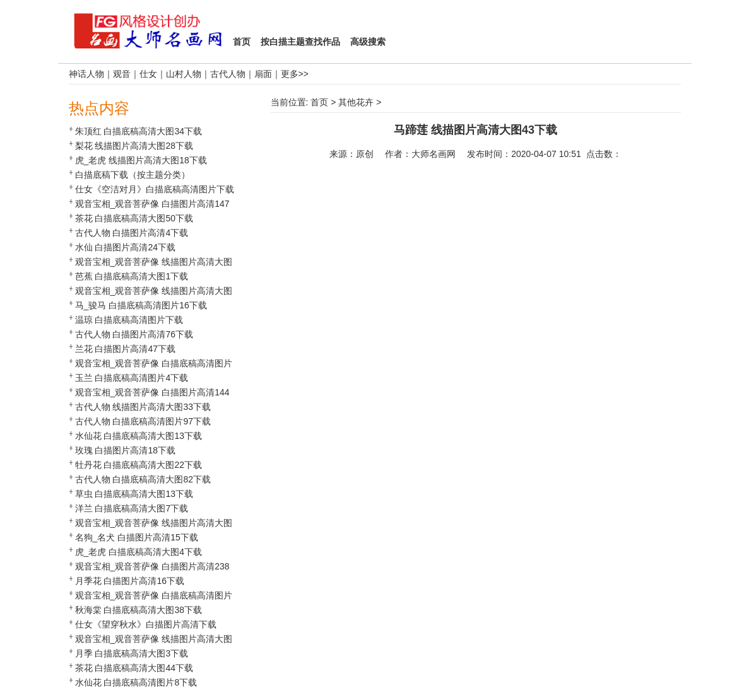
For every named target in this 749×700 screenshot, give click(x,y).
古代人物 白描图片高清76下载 (134, 334)
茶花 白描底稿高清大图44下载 (134, 668)
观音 (122, 74)
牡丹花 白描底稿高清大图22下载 (139, 465)
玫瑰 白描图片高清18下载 (125, 450)
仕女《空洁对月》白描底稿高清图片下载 (155, 189)
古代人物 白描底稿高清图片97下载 (143, 421)
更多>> (295, 74)
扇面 (263, 74)
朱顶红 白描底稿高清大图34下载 (139, 131)
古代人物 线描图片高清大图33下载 (143, 407)
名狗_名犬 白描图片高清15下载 (137, 537)
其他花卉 (356, 102)
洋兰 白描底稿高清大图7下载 (132, 508)
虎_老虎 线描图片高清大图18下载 (141, 160)
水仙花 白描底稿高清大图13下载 (139, 436)
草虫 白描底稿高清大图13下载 (134, 494)
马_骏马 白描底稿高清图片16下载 (141, 305)
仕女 (148, 74)
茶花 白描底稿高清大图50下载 (134, 218)
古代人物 (228, 74)
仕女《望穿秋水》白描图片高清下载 (146, 624)
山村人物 (184, 74)
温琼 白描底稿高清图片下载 (129, 320)
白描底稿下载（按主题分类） (133, 175)
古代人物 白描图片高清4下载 (132, 233)
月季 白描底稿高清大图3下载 (132, 653)
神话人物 (86, 74)
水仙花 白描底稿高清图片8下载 (136, 682)
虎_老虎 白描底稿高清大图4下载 (139, 552)
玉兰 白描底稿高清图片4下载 (132, 378)
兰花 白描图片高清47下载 (125, 349)
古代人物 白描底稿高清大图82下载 (143, 479)
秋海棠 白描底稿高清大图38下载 (139, 610)
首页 (319, 102)
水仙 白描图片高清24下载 (125, 247)
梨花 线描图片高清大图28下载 (134, 146)
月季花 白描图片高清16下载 (130, 581)
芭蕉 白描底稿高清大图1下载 (132, 276)
